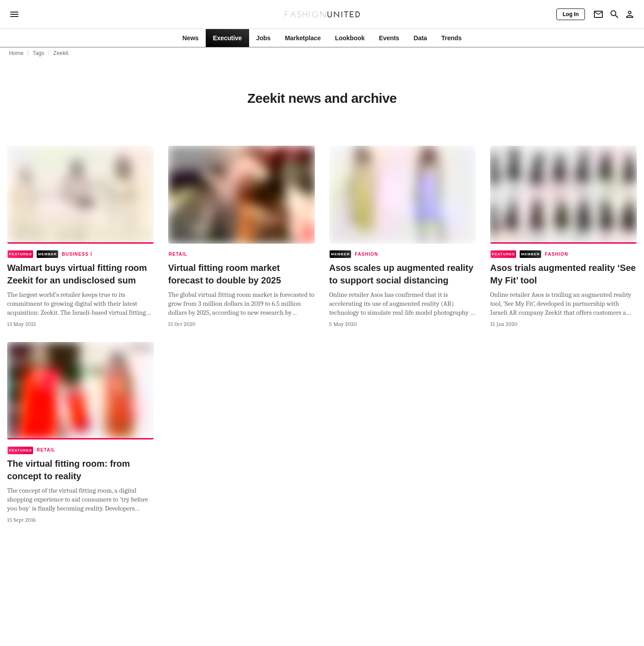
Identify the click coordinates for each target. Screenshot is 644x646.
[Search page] (614, 14)
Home (16, 53)
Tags (38, 53)
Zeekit (61, 53)
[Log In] (571, 14)
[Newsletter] (598, 14)
